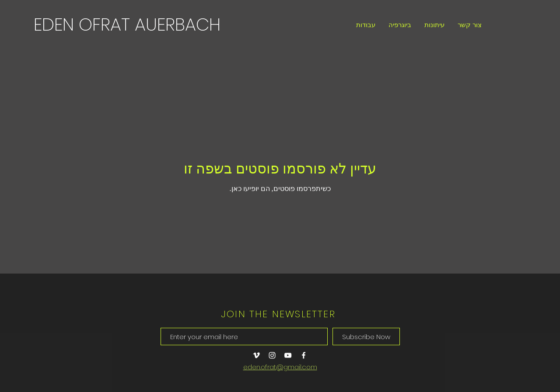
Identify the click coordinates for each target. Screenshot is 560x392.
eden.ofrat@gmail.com (280, 367)
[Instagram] (272, 355)
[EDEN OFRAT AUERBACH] (127, 24)
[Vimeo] (256, 355)
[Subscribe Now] (366, 336)
